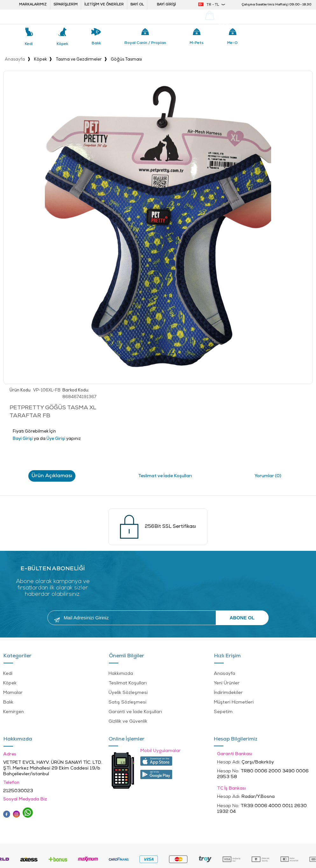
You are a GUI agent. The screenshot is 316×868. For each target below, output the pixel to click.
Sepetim (223, 711)
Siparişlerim (66, 5)
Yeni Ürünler (227, 683)
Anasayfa (225, 673)
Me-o (232, 43)
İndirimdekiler (228, 692)
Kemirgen (14, 711)
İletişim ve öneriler (104, 5)
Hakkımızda (121, 673)
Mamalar (13, 692)
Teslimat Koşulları (128, 683)
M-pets (197, 43)
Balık (96, 43)
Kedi (29, 44)
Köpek (62, 44)
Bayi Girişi (166, 5)
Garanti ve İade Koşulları (135, 711)
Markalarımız (33, 5)
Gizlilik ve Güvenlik (128, 721)
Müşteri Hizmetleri (234, 702)
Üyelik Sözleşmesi (128, 692)
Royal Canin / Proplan (145, 43)
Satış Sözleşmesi (127, 702)
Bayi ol (137, 5)
